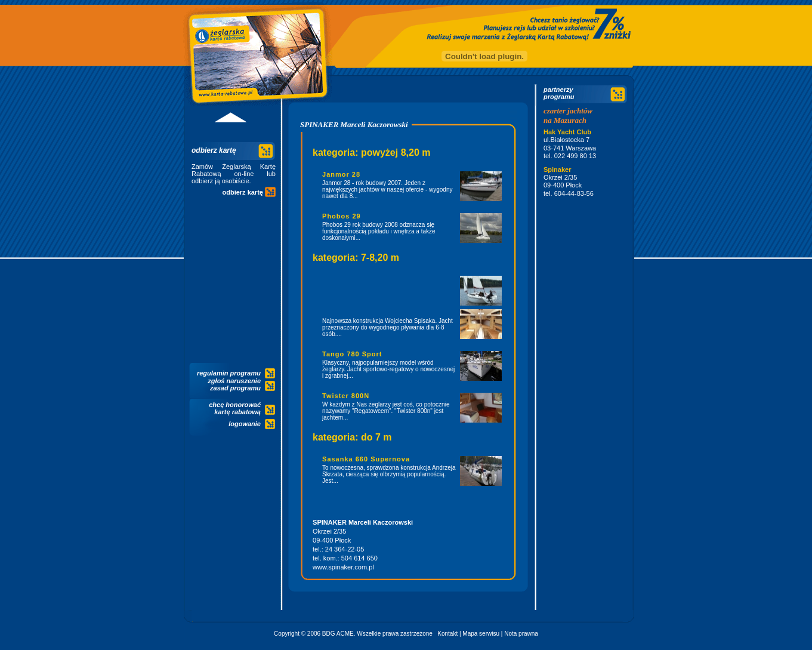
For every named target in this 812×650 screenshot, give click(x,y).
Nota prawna (521, 634)
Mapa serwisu (481, 634)
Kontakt (447, 634)
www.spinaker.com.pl (343, 567)
